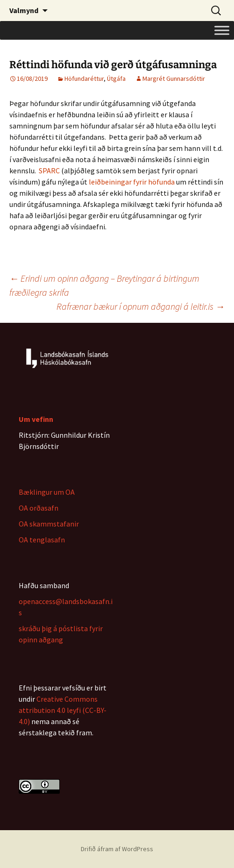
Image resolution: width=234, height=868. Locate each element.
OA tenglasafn (42, 540)
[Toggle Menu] (222, 30)
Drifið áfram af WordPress (117, 849)
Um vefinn (36, 419)
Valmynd (24, 10)
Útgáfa (116, 78)
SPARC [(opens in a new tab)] (49, 171)
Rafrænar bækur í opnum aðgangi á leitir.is (141, 306)
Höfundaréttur (84, 78)
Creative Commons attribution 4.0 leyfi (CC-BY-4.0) (63, 710)
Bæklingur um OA (47, 492)
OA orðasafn (39, 508)
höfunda (161, 182)
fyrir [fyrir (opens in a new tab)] (140, 182)
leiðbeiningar (111, 182)
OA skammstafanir (49, 524)
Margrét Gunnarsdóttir (174, 78)
